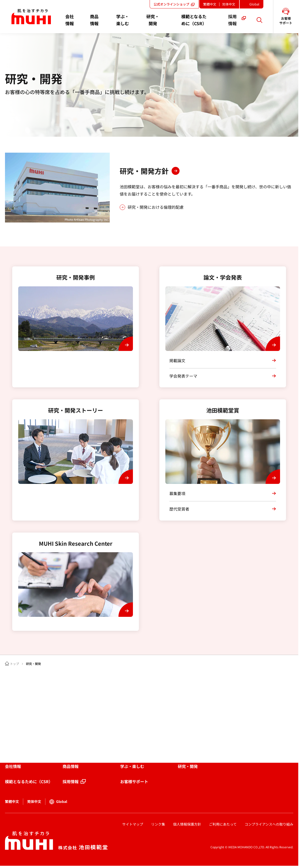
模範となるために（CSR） (29, 781)
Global (256, 5)
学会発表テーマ (183, 376)
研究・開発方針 (144, 171)
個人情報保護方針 (187, 824)
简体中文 (229, 4)
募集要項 (177, 493)
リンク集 (158, 824)
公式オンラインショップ (174, 4)
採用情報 (71, 781)
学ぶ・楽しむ (132, 766)
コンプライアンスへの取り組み (269, 824)
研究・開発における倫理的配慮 (156, 207)
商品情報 (71, 766)
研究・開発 (188, 766)
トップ (14, 664)
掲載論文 (177, 360)
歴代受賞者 (179, 509)
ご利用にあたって (223, 824)
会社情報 (13, 766)
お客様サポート (134, 781)
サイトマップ (133, 824)
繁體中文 (210, 4)
